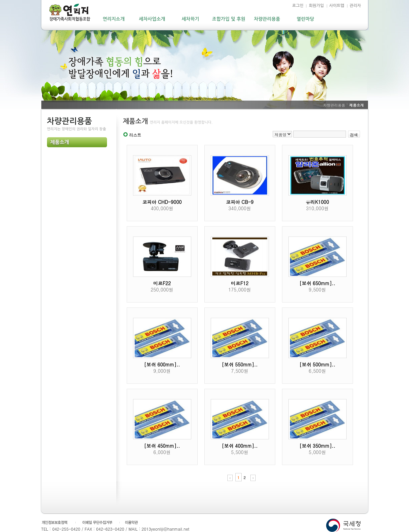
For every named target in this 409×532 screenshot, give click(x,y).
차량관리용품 (267, 19)
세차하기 (190, 19)
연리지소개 (114, 19)
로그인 (298, 6)
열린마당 (305, 19)
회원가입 (316, 6)
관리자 (355, 6)
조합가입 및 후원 (229, 19)
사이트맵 (337, 6)
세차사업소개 (152, 19)
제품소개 (60, 142)
